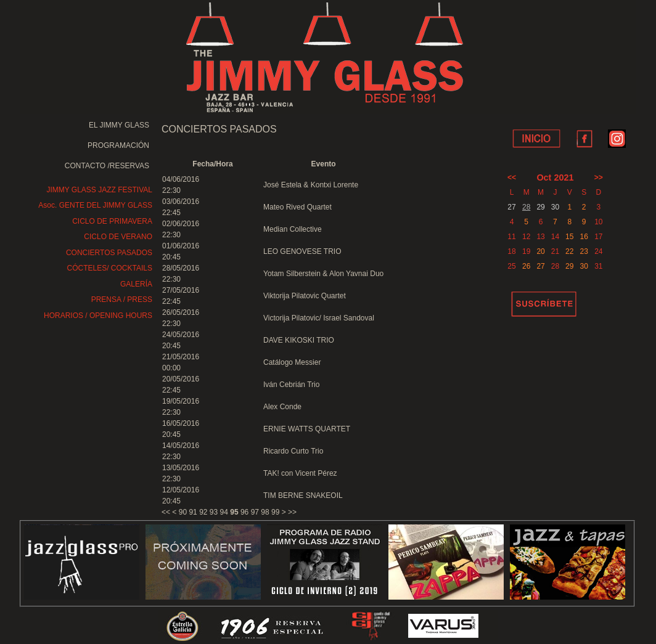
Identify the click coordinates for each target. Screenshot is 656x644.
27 (540, 266)
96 (244, 512)
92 (203, 512)
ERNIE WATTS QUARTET (307, 429)
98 (265, 512)
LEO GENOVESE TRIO (302, 251)
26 (526, 266)
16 (584, 237)
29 (569, 266)
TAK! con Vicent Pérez (300, 473)
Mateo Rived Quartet (297, 207)
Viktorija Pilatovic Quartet (305, 296)
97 (255, 512)
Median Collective (293, 229)
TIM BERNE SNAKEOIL (303, 495)
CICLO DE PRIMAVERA (112, 221)
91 (193, 512)
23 (584, 251)
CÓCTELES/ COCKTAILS (110, 268)
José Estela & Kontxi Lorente (311, 185)
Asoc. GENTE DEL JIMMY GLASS (95, 205)
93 (214, 512)
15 (569, 237)
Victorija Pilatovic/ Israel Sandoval (319, 318)
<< (166, 512)
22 (569, 251)
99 (275, 512)
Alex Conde (282, 407)
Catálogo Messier (292, 362)
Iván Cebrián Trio (291, 385)
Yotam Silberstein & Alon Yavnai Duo (323, 274)
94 (224, 512)
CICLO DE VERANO (118, 237)
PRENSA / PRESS (122, 300)
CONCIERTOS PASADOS (109, 253)
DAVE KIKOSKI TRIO (299, 340)
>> (292, 512)
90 (183, 512)
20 (540, 251)
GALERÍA (136, 284)
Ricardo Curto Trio (293, 451)
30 (584, 266)
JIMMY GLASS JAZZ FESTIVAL (99, 190)
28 (526, 207)
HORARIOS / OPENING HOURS (98, 316)
